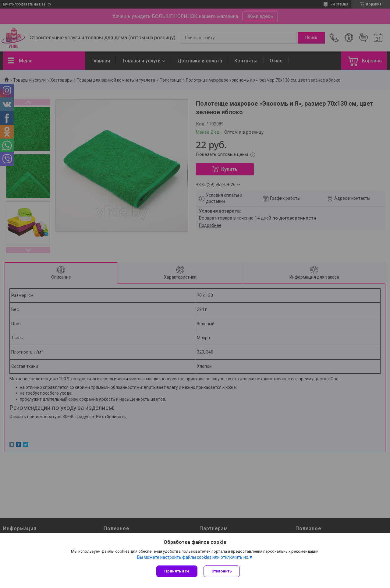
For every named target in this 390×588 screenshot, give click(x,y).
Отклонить (222, 571)
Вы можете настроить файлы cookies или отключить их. (193, 557)
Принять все (177, 571)
